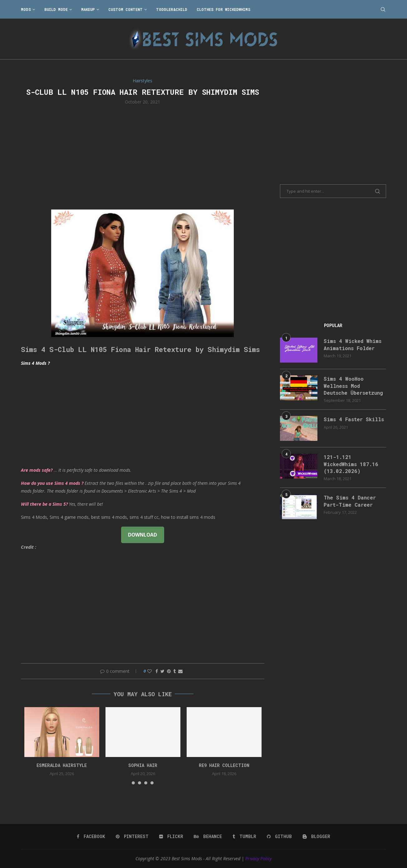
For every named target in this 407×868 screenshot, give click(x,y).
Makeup (88, 9)
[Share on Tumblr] (174, 671)
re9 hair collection (224, 765)
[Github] (279, 837)
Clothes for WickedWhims (223, 9)
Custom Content (125, 9)
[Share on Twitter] (162, 671)
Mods (26, 9)
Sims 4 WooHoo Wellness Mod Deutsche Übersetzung (353, 386)
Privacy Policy (258, 858)
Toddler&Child (172, 9)
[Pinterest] (132, 837)
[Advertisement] (143, 157)
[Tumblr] (244, 837)
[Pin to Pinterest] (169, 671)
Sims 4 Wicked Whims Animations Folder (353, 344)
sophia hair (143, 765)
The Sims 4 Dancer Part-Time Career (350, 501)
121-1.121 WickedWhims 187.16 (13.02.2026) (351, 464)
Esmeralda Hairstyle (62, 765)
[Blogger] (316, 837)
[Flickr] (171, 837)
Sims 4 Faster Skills (354, 419)
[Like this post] (150, 671)
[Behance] (208, 837)
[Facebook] (91, 837)
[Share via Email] (180, 671)
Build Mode (56, 9)
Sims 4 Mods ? (35, 363)
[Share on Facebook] (157, 671)
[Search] (383, 9)
